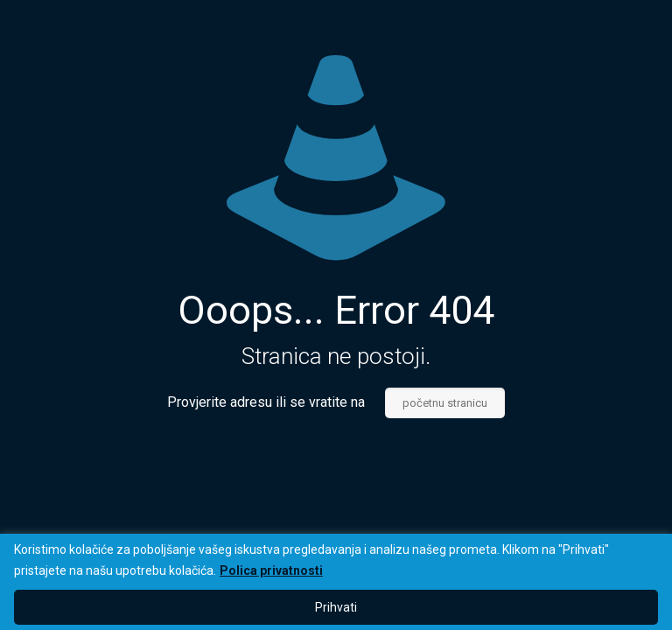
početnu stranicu (445, 403)
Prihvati (336, 607)
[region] (336, 582)
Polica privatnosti (271, 570)
